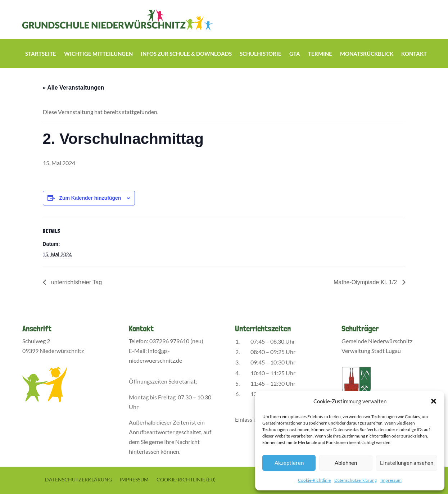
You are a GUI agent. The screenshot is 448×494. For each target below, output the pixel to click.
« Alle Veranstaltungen (74, 88)
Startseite (41, 54)
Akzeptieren (289, 463)
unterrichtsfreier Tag (76, 282)
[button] (434, 401)
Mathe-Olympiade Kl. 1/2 (366, 282)
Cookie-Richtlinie (314, 480)
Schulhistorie (261, 54)
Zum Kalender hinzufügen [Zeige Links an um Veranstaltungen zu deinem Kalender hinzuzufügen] (90, 198)
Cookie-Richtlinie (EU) (186, 479)
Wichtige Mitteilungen (98, 54)
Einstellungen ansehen (407, 463)
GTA (295, 54)
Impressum (391, 480)
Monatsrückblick (367, 54)
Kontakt (414, 54)
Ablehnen (346, 463)
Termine (320, 54)
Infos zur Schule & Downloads (186, 54)
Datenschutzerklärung (356, 480)
